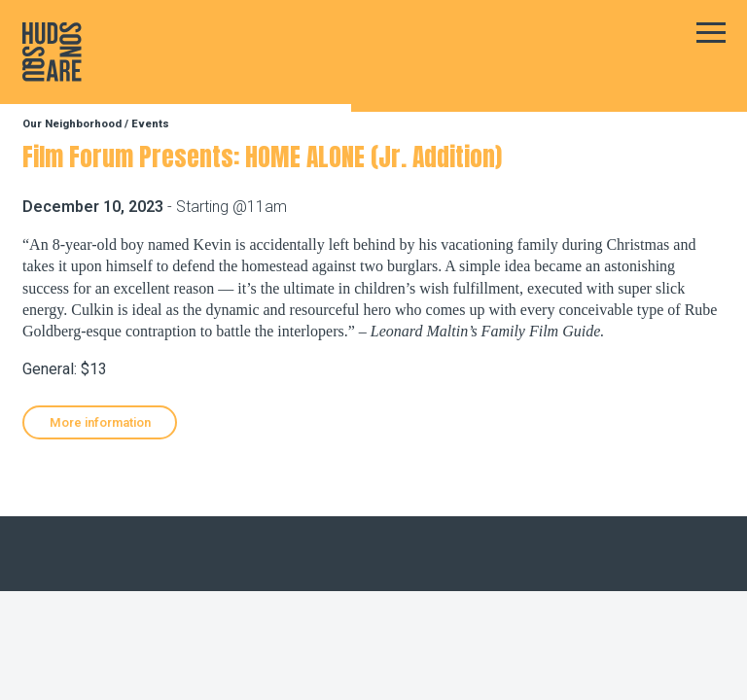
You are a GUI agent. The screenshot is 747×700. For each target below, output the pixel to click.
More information (100, 422)
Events (150, 124)
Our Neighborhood (72, 124)
